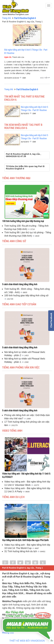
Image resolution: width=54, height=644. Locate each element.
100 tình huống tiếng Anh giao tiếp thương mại (23, 221)
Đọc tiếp (45, 78)
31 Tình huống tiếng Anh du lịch (21, 551)
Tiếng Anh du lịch (13, 497)
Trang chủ (7, 18)
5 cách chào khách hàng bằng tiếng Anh (20, 284)
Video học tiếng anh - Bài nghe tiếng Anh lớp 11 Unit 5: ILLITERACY (26, 475)
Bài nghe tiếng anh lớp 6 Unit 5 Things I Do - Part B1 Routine (34, 109)
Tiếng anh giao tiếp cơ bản (19, 304)
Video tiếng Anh (12, 430)
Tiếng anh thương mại (16, 178)
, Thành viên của (14, 57)
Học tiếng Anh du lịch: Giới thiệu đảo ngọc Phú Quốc (25, 540)
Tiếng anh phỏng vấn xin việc (21, 367)
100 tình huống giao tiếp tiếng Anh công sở (26, 295)
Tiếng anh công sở (14, 241)
